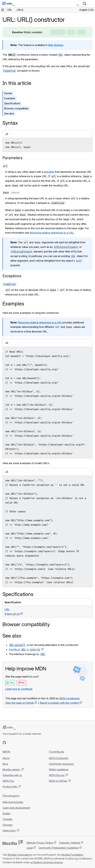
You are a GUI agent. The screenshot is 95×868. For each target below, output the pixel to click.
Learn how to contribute (19, 689)
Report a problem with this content (59, 703)
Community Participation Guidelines (59, 848)
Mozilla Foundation (72, 855)
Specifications (12, 103)
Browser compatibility (16, 108)
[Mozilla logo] (13, 843)
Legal (30, 848)
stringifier (49, 172)
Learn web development (16, 808)
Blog (5, 764)
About (6, 758)
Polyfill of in (25, 650)
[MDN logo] (9, 727)
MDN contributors (70, 698)
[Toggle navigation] (91, 4)
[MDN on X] (16, 743)
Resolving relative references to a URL (52, 233)
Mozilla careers (12, 770)
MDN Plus (8, 781)
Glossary (8, 825)
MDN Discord (57, 775)
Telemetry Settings (69, 843)
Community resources (61, 764)
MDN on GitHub (58, 781)
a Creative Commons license (46, 862)
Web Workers (56, 45)
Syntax (8, 93)
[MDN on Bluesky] (10, 743)
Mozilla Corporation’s (20, 855)
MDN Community (59, 758)
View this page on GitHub (20, 703)
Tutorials (7, 819)
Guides (6, 813)
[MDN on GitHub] (4, 743)
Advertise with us (12, 775)
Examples (10, 98)
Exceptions (12, 276)
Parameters (13, 158)
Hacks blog (9, 831)
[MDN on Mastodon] (21, 743)
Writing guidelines (59, 770)
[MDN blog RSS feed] (27, 743)
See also (9, 113)
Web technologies (13, 802)
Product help (10, 787)
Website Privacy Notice (40, 843)
